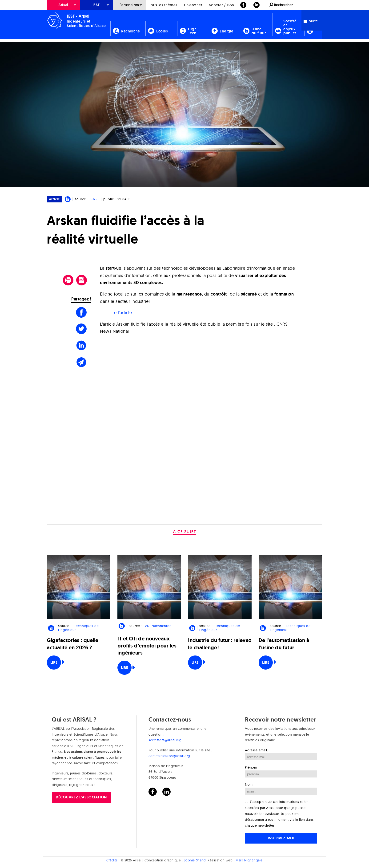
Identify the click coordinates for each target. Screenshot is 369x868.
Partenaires (129, 5)
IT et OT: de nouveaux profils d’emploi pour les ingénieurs (147, 646)
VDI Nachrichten (158, 626)
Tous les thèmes (163, 5)
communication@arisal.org (169, 756)
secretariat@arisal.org (165, 740)
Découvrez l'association (81, 797)
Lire (54, 662)
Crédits (112, 860)
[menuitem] (63, 5)
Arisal (63, 5)
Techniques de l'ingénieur (78, 628)
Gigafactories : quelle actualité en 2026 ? (73, 644)
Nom (249, 785)
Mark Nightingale (249, 860)
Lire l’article (121, 313)
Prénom (251, 767)
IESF (96, 5)
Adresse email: (257, 750)
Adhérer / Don (221, 5)
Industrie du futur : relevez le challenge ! (220, 644)
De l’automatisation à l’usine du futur (284, 644)
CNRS (95, 199)
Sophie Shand (195, 860)
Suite (311, 21)
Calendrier (193, 5)
